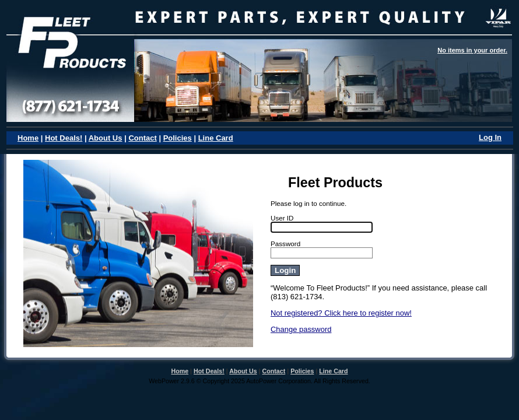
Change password (301, 329)
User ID (282, 218)
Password (285, 244)
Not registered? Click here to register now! (341, 313)
